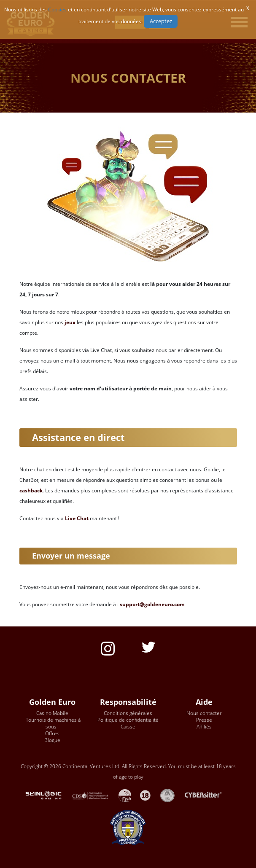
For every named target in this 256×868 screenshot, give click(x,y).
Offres (52, 733)
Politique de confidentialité (128, 720)
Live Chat (77, 518)
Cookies (57, 9)
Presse (204, 720)
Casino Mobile (52, 713)
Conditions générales (128, 713)
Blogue (52, 740)
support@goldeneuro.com (152, 604)
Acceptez (161, 21)
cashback (31, 490)
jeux (70, 322)
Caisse (128, 727)
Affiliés (204, 727)
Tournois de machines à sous (53, 723)
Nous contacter (204, 713)
